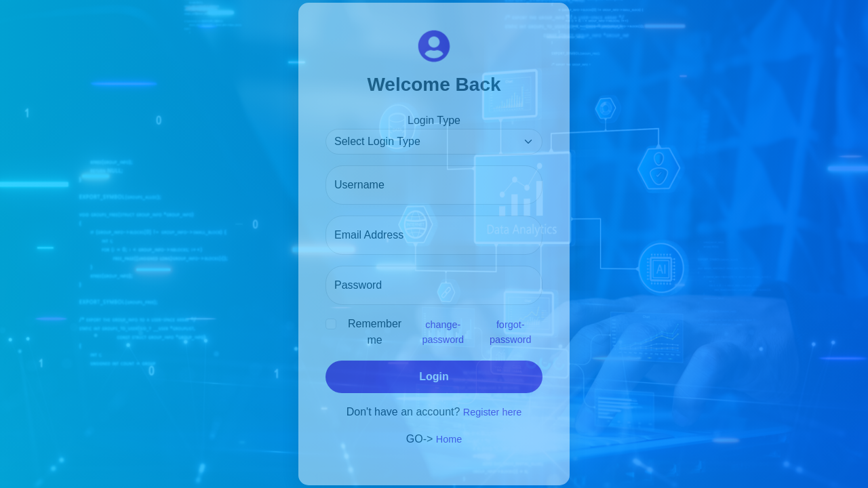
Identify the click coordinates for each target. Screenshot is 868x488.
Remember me (375, 332)
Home (449, 439)
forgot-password (511, 332)
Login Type (434, 120)
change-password (443, 332)
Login (434, 377)
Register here (492, 412)
